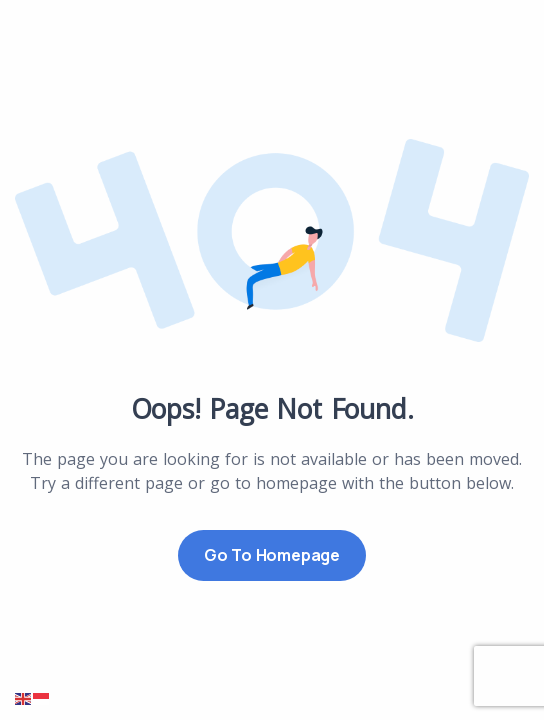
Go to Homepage (272, 555)
